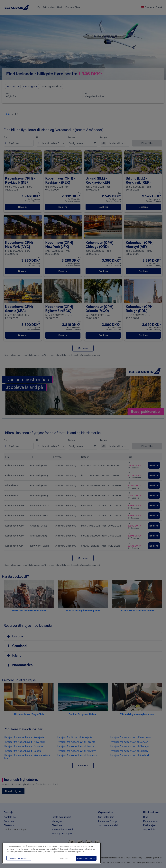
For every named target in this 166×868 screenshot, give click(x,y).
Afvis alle (64, 858)
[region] (51, 853)
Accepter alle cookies (86, 858)
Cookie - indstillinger (19, 858)
